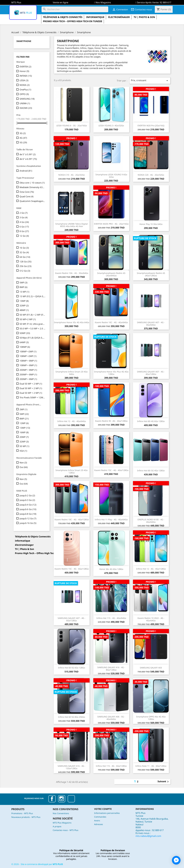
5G (23, 142)
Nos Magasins (103, 2)
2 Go (24, 213)
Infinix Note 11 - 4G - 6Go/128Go (151, 766)
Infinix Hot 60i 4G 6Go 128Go (151, 421)
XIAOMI (26, 108)
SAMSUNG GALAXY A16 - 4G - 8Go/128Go (111, 669)
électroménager (119, 17)
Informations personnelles (107, 813)
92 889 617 (165, 2)
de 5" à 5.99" (28, 154)
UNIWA (25, 103)
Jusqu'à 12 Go (28, 518)
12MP (24, 423)
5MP (24, 282)
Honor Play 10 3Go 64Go (151, 224)
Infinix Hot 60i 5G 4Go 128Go (151, 470)
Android (26, 171)
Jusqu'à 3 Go (27, 500)
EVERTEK (25, 67)
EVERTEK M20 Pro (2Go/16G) (151, 126)
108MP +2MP (28, 351)
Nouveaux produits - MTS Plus (26, 817)
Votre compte (103, 809)
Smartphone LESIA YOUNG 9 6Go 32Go (111, 176)
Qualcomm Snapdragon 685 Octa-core (33, 201)
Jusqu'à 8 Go (28, 514)
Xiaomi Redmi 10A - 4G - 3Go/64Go (72, 273)
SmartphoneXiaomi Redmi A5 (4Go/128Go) (151, 274)
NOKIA (25, 85)
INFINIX (26, 76)
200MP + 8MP (28, 370)
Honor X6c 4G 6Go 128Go (111, 569)
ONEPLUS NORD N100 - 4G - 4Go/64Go (151, 521)
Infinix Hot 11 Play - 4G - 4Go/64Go (111, 519)
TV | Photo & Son (144, 17)
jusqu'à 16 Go (28, 523)
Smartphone (24, 41)
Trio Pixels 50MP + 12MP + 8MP (33, 397)
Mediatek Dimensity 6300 (33, 187)
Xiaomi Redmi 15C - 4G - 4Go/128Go (111, 470)
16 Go (24, 248)
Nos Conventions (61, 813)
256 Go (26, 266)
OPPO (24, 94)
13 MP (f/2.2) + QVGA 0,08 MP (33, 296)
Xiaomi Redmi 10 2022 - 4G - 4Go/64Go (151, 619)
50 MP (24, 446)
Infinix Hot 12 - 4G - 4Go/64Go (72, 421)
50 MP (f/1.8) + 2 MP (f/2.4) (33, 315)
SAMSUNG (27, 99)
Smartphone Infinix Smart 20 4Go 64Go (72, 373)
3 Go (24, 217)
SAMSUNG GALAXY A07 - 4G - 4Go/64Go (151, 324)
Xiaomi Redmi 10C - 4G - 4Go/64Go (111, 322)
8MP (24, 287)
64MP (24, 342)
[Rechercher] (75, 9)
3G (23, 133)
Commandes (100, 817)
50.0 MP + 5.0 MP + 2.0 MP (33, 328)
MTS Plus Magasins (62, 823)
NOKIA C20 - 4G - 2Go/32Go (151, 175)
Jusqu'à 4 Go (28, 505)
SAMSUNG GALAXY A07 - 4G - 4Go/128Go (151, 373)
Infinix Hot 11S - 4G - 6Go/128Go (111, 766)
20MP (24, 437)
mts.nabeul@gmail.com (148, 836)
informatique (95, 17)
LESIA (24, 80)
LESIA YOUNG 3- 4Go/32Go (111, 126)
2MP (24, 409)
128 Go (26, 262)
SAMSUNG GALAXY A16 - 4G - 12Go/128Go (72, 767)
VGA (23, 451)
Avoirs (97, 821)
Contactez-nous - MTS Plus (66, 830)
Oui (24, 467)
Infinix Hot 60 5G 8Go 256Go (72, 717)
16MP (24, 432)
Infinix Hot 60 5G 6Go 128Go (72, 668)
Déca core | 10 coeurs (32, 183)
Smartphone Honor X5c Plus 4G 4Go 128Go (111, 373)
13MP (24, 301)
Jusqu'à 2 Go (27, 495)
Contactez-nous (141, 9)
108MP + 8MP (28, 361)
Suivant (164, 782)
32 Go (24, 252)
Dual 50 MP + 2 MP (31, 384)
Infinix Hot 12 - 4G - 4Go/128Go (151, 569)
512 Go (25, 271)
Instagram (62, 799)
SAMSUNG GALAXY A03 (151, 668)
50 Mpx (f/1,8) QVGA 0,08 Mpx (33, 338)
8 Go (24, 231)
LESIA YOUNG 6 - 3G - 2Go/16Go (72, 126)
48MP (24, 310)
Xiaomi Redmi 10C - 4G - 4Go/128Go (72, 519)
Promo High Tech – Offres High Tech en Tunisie (73, 21)
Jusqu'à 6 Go (28, 509)
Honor (24, 71)
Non (23, 463)
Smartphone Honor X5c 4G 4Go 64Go (72, 322)
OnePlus (25, 90)
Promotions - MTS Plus (22, 813)
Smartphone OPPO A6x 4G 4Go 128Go (151, 718)
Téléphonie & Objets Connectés (63, 17)
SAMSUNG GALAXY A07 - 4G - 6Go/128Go (72, 619)
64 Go (25, 257)
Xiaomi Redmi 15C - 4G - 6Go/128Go (72, 569)
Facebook (52, 799)
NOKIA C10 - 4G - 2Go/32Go (72, 175)
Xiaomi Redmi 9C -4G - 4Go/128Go (111, 421)
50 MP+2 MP (28, 319)
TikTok (71, 799)
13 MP (24, 292)
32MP (24, 305)
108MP (25, 347)
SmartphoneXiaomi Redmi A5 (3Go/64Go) (111, 274)
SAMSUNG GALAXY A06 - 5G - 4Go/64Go (111, 718)
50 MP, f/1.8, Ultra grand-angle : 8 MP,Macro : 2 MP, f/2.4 (33, 324)
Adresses (99, 824)
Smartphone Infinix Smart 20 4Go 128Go (72, 471)
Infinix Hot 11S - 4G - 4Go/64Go (111, 618)
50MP (25, 333)
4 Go (24, 222)
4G (23, 138)
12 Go (24, 236)
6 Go (24, 227)
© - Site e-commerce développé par (37, 864)
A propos (57, 826)
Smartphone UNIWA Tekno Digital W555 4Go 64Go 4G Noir (72, 225)
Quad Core (27, 196)
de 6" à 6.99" (28, 159)
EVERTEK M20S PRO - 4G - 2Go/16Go (111, 224)
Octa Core (27, 192)
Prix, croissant (150, 81)
